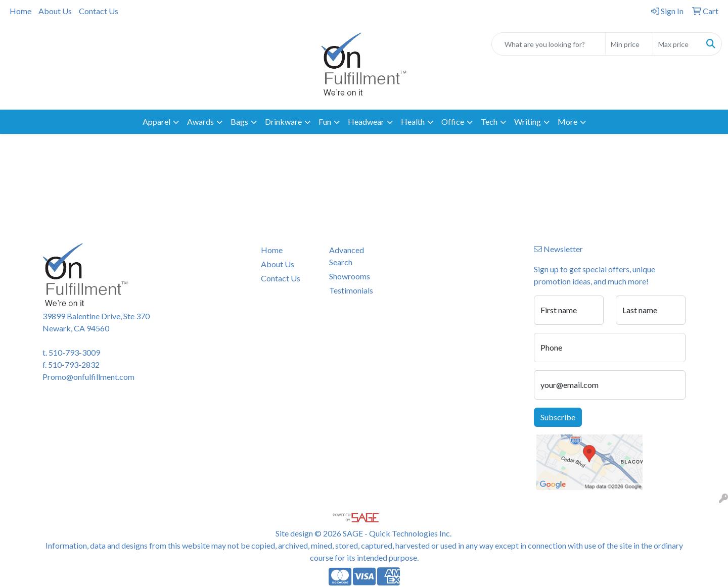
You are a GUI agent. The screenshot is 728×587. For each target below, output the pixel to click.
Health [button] (413, 121)
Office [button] (453, 121)
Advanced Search (347, 256)
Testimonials (351, 290)
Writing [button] (528, 121)
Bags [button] (239, 121)
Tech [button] (489, 121)
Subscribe (558, 417)
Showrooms (350, 276)
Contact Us (99, 11)
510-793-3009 (74, 352)
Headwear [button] (366, 121)
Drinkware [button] (283, 121)
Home (20, 11)
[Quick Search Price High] (677, 44)
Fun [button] (325, 121)
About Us (55, 11)
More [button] (567, 121)
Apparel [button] (156, 121)
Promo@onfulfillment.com (88, 377)
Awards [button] (200, 121)
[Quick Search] (549, 44)
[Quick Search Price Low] (629, 44)
